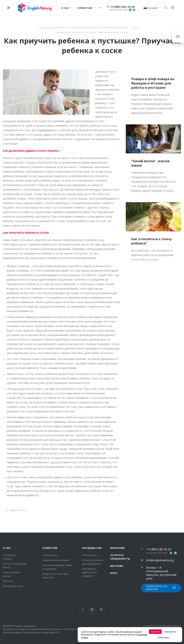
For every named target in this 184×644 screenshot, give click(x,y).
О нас (7, 548)
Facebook (83, 610)
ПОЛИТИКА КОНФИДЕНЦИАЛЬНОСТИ (162, 626)
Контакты (9, 581)
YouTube (101, 610)
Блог (114, 573)
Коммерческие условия (56, 560)
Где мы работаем (13, 586)
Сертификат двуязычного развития (90, 572)
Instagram (92, 610)
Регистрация (50, 555)
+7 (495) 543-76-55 (122, 7)
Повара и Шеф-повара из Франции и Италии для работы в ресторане (153, 83)
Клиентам (50, 548)
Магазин (117, 566)
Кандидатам (92, 548)
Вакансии (118, 548)
